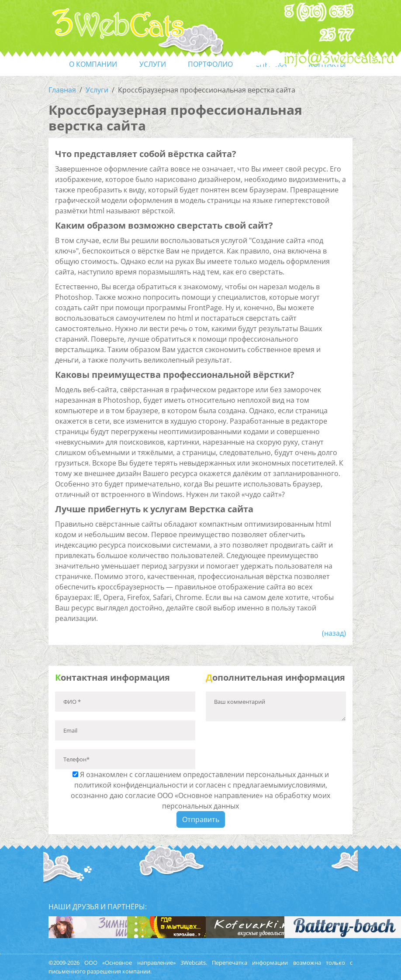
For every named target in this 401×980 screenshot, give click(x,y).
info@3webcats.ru (339, 59)
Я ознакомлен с (200, 790)
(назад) (334, 633)
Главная (62, 90)
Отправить (201, 819)
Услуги (97, 90)
